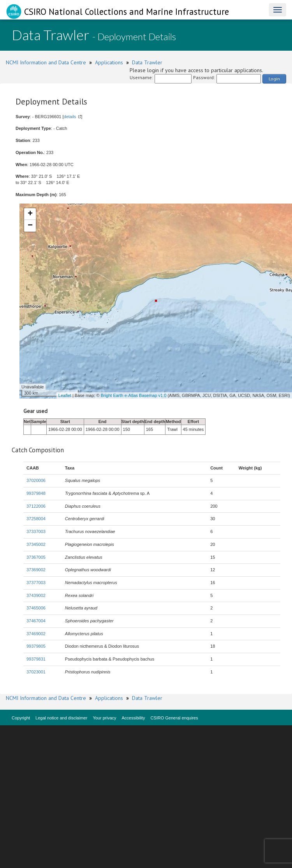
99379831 (36, 659)
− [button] (30, 226)
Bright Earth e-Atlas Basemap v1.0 (134, 395)
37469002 (36, 634)
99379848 (36, 493)
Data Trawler (147, 62)
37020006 (36, 480)
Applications (109, 62)
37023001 (36, 672)
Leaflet (65, 395)
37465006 (36, 608)
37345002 (36, 544)
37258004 (36, 519)
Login (274, 79)
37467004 (36, 621)
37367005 (36, 557)
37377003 (36, 583)
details (70, 117)
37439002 (36, 595)
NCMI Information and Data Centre (46, 62)
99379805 (36, 646)
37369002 (36, 570)
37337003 (36, 531)
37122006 (36, 506)
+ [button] (30, 214)
